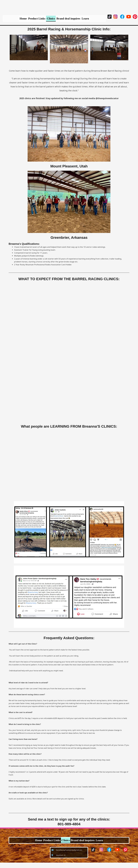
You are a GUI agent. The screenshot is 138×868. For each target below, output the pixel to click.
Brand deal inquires (72, 20)
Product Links (33, 20)
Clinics (51, 20)
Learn (93, 20)
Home (16, 20)
